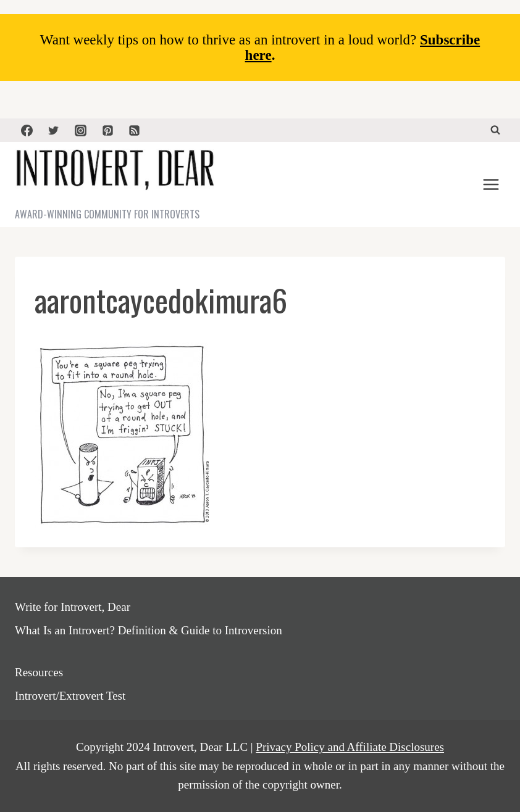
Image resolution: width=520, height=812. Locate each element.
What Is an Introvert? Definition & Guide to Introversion (149, 630)
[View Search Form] (495, 130)
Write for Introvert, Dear (73, 607)
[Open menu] (491, 185)
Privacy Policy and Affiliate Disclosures (350, 747)
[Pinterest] (107, 130)
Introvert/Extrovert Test (70, 696)
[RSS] (135, 130)
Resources (39, 672)
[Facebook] (27, 130)
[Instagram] (80, 130)
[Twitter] (54, 130)
